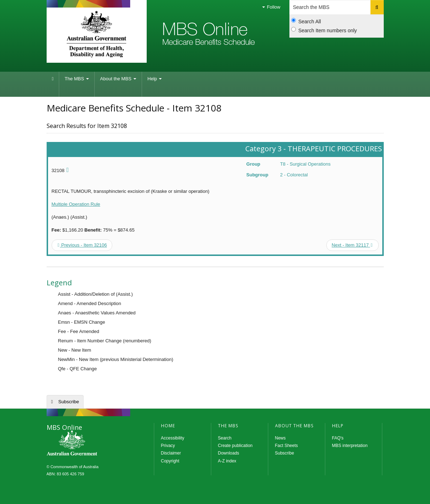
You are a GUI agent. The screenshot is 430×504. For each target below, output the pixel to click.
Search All (306, 21)
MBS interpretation (350, 446)
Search (225, 438)
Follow (271, 7)
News (280, 438)
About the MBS (118, 79)
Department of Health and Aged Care (97, 34)
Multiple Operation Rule (76, 204)
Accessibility (173, 438)
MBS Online (91, 444)
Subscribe (69, 402)
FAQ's (338, 438)
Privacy (168, 446)
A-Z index (227, 461)
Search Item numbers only (324, 30)
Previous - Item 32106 (82, 245)
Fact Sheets (287, 446)
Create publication (235, 446)
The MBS (77, 79)
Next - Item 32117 (352, 245)
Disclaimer (171, 453)
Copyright (170, 461)
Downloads (229, 453)
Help (155, 79)
